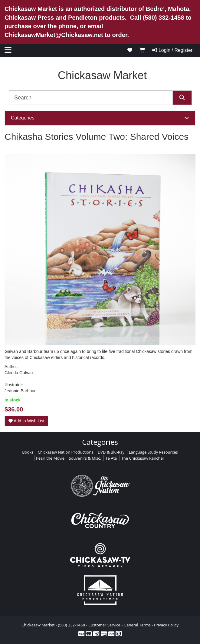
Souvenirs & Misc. (85, 458)
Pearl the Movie (50, 458)
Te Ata (111, 458)
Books (28, 452)
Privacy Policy (166, 625)
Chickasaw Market (102, 75)
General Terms (137, 625)
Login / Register (172, 50)
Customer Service (104, 625)
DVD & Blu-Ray (111, 452)
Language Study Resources (153, 452)
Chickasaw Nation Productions (66, 452)
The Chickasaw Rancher (143, 458)
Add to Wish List (26, 421)
